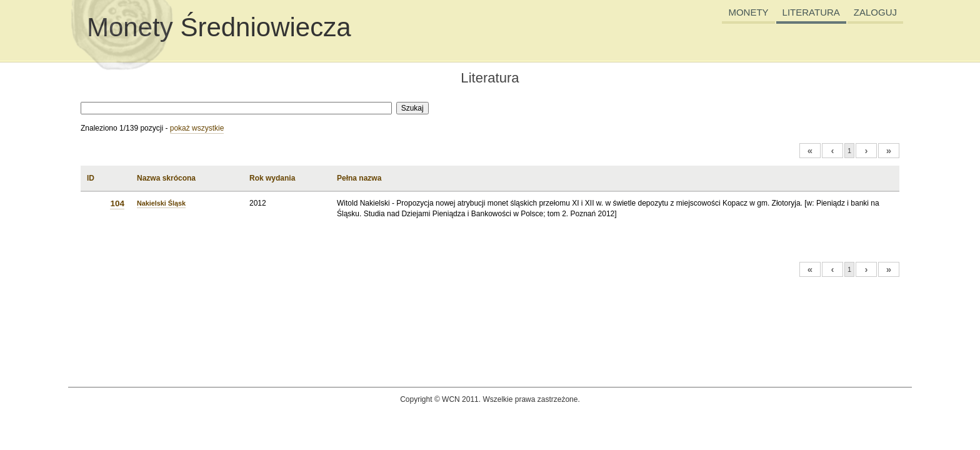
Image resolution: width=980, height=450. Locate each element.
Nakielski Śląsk (161, 203)
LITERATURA (811, 12)
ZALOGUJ (875, 12)
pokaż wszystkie (197, 128)
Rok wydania (272, 178)
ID (91, 178)
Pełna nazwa (359, 178)
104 (117, 203)
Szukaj (412, 108)
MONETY (748, 12)
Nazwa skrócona (166, 178)
